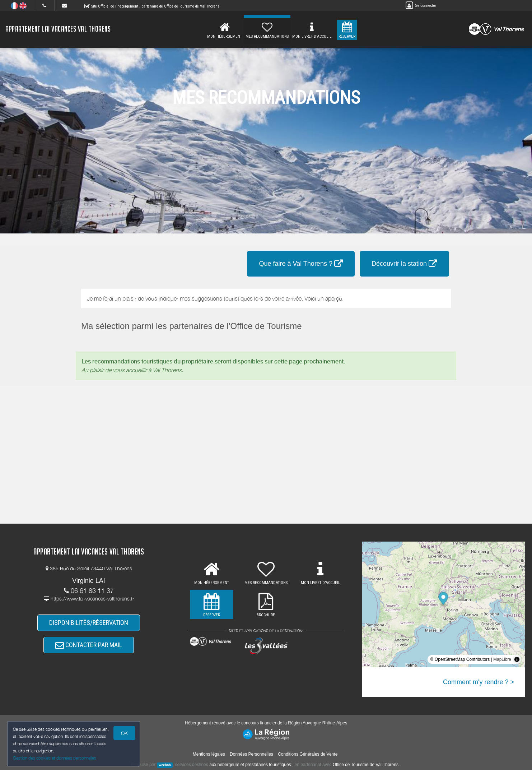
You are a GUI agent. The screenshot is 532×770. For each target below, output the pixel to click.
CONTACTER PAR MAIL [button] (89, 645)
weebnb (165, 765)
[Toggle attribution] (517, 659)
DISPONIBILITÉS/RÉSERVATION (89, 623)
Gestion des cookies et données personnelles (55, 758)
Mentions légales (209, 754)
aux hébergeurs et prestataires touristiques (250, 765)
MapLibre (502, 659)
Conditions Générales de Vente (308, 754)
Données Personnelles (251, 754)
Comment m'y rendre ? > (479, 682)
